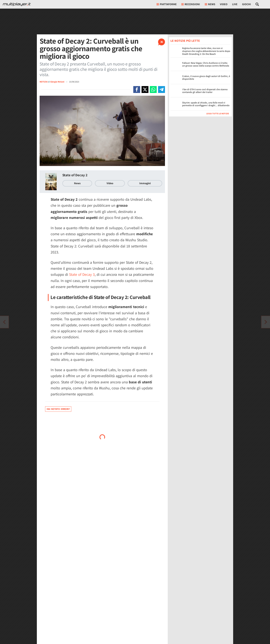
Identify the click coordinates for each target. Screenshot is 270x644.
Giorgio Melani (58, 82)
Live (235, 4)
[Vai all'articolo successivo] (4, 322)
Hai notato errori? (58, 409)
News (77, 183)
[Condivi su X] (145, 90)
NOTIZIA (44, 82)
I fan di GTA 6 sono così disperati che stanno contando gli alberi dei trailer (205, 91)
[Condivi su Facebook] (137, 90)
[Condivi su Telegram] (162, 90)
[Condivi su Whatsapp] (153, 90)
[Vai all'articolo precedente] (266, 322)
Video (224, 4)
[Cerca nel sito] (257, 4)
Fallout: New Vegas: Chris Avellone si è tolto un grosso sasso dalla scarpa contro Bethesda (206, 64)
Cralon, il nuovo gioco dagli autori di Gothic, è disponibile (206, 78)
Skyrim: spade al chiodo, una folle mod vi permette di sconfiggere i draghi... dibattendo (206, 104)
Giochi (246, 4)
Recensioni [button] (191, 4)
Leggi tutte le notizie (218, 113)
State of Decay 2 (75, 175)
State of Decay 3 (82, 274)
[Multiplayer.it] (17, 4)
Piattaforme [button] (167, 4)
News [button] (210, 4)
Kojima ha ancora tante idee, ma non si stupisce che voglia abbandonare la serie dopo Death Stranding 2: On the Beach (206, 51)
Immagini (145, 183)
